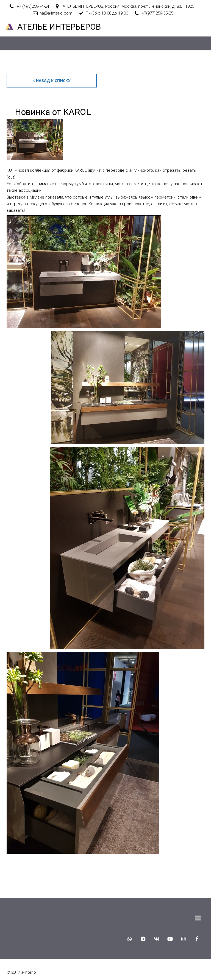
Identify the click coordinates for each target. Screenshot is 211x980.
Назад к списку (53, 81)
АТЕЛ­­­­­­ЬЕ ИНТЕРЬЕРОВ (59, 27)
